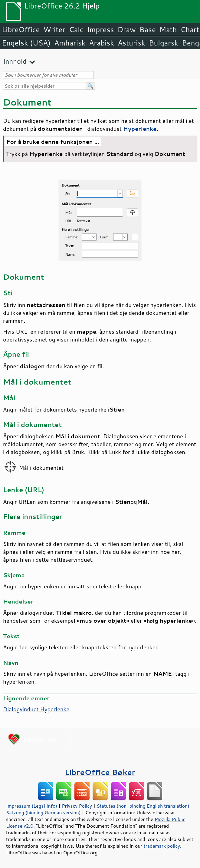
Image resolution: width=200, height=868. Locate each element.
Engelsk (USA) (26, 43)
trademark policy (162, 846)
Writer (54, 29)
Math (168, 29)
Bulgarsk (164, 43)
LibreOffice (21, 29)
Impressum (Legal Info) (32, 806)
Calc (76, 29)
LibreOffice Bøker (100, 772)
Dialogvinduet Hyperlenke (36, 709)
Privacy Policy (77, 806)
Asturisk (131, 43)
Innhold (15, 61)
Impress (101, 29)
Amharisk (70, 43)
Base (148, 29)
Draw (126, 29)
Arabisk (102, 43)
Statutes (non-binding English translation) (143, 806)
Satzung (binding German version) (43, 812)
